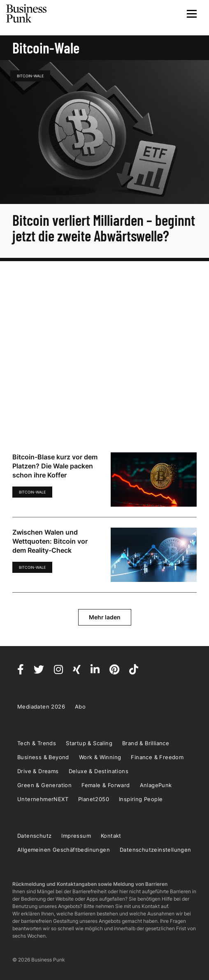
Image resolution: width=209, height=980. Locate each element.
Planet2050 (94, 799)
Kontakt (111, 836)
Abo (80, 707)
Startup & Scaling (89, 743)
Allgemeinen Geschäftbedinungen (64, 850)
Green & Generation (44, 785)
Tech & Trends (37, 743)
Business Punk (27, 14)
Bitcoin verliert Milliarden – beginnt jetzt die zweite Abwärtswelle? (104, 228)
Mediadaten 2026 (41, 707)
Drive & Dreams (38, 771)
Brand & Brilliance (146, 743)
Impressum (76, 836)
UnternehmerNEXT (43, 799)
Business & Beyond (43, 757)
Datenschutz (34, 836)
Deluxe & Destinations (99, 771)
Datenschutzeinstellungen (156, 850)
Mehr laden (105, 617)
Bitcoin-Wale (30, 76)
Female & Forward (106, 785)
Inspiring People (141, 799)
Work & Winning (100, 757)
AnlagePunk (156, 785)
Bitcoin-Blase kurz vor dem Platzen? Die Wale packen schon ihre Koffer (55, 466)
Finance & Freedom (157, 757)
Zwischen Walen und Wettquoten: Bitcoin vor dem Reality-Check (50, 541)
